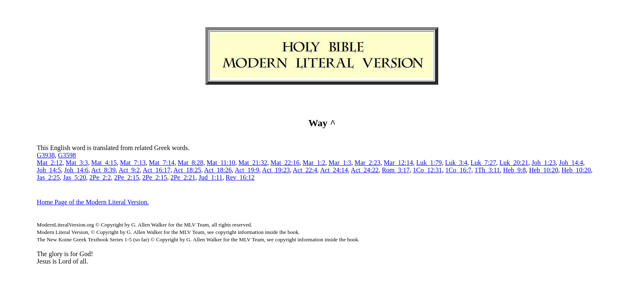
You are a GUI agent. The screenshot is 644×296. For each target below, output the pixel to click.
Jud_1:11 (210, 177)
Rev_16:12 (240, 177)
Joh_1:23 (544, 163)
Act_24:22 (365, 170)
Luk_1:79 (429, 163)
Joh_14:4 (571, 163)
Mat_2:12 (50, 163)
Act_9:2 (129, 170)
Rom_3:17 (396, 170)
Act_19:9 (247, 170)
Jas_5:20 (75, 177)
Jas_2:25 (48, 177)
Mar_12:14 (398, 163)
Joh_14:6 (76, 170)
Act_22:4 (305, 170)
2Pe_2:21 (183, 177)
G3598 (67, 155)
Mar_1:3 (340, 163)
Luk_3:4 (456, 163)
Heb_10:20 (544, 170)
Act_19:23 (276, 170)
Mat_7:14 (161, 163)
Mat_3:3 (77, 163)
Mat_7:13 (133, 163)
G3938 (46, 155)
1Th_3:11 (487, 170)
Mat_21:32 (253, 163)
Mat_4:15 (104, 163)
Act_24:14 (334, 170)
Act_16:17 (156, 170)
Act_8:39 (103, 170)
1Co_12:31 (427, 170)
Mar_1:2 (314, 163)
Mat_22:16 (285, 163)
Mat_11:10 (221, 163)
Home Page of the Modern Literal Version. (93, 202)
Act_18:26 (218, 170)
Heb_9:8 (514, 170)
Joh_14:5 (49, 170)
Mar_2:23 (367, 163)
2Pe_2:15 (126, 177)
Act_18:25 (187, 170)
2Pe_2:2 (100, 177)
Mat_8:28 (191, 163)
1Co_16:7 (458, 170)
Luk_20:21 (514, 163)
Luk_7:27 (483, 163)
